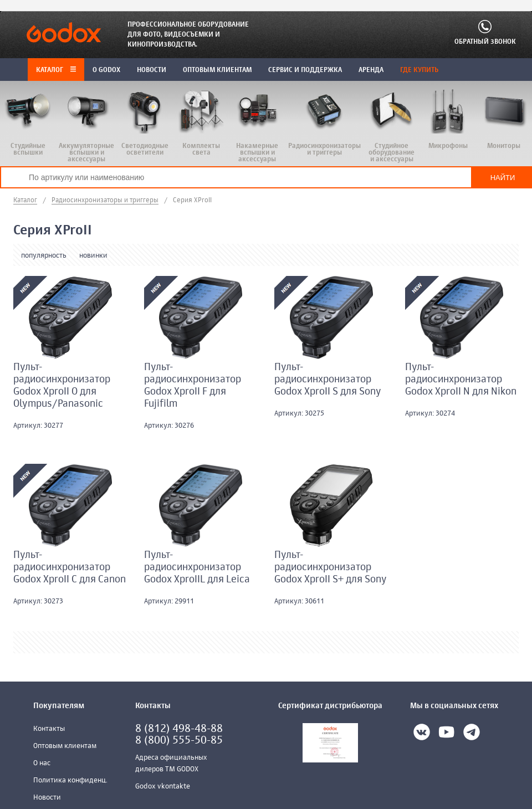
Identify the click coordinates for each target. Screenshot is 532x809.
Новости (47, 798)
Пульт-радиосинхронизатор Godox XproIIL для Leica (197, 567)
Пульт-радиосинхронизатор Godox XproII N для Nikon (461, 380)
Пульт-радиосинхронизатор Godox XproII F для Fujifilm (193, 386)
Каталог (56, 70)
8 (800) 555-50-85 (179, 741)
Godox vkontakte (163, 787)
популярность (44, 256)
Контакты (49, 729)
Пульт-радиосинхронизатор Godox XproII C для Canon (70, 567)
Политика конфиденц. (70, 780)
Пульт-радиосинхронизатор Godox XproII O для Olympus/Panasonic (62, 386)
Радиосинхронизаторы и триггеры (105, 201)
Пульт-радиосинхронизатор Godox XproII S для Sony (328, 380)
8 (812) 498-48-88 (179, 729)
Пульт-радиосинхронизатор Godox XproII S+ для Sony (331, 567)
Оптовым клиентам (65, 746)
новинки (93, 256)
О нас (42, 763)
